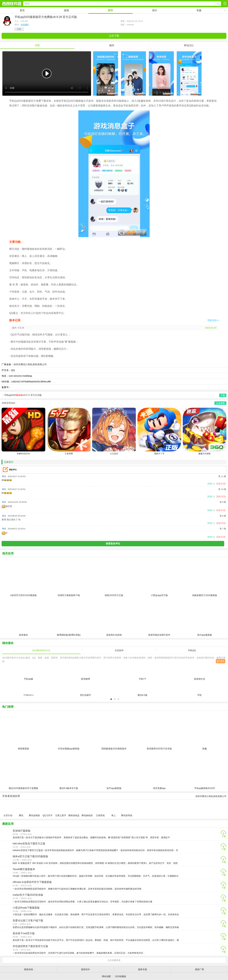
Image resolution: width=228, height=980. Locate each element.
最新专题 (142, 969)
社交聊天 (25, 25)
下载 (224, 836)
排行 (155, 10)
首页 (22, 10)
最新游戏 (28, 969)
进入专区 (221, 661)
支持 (211, 484)
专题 (199, 10)
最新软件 (85, 969)
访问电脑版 (120, 976)
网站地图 (106, 976)
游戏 (66, 10)
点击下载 (114, 36)
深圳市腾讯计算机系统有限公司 (30, 364)
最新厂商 (199, 969)
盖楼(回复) (221, 484)
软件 (111, 10)
